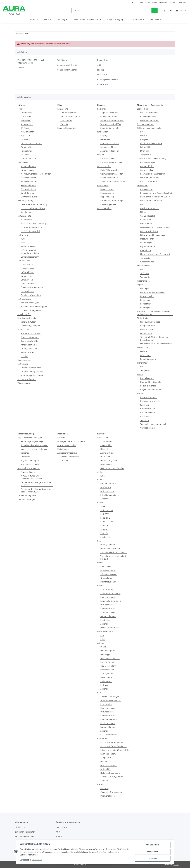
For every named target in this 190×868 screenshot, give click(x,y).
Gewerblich (105, 139)
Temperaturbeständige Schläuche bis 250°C (36, 484)
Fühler (143, 212)
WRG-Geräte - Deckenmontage (34, 223)
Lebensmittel (146, 223)
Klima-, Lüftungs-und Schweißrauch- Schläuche (32, 477)
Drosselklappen (147, 378)
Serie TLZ (104, 506)
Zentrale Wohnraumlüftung (33, 208)
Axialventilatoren (28, 185)
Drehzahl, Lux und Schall (151, 201)
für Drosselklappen (149, 397)
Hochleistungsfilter (109, 460)
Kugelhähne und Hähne (151, 390)
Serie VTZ (104, 514)
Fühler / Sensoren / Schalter (149, 128)
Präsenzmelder (144, 281)
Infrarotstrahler (107, 159)
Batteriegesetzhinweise (108, 80)
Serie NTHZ (105, 518)
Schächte (25, 453)
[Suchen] (112, 10)
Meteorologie (146, 243)
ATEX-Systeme (107, 674)
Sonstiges (144, 420)
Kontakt (182, 2)
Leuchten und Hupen (150, 120)
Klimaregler (145, 304)
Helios (100, 586)
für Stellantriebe (148, 409)
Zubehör (24, 356)
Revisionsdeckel (28, 246)
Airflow (100, 472)
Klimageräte (63, 109)
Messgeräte (142, 185)
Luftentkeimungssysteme (32, 372)
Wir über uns (63, 60)
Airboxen (104, 788)
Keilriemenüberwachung (151, 143)
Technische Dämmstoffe (68, 457)
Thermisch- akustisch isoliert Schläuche (113, 557)
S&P (99, 693)
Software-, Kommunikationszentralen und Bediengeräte (154, 313)
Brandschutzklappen (30, 337)
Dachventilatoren (28, 189)
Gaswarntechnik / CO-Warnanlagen (153, 159)
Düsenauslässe (27, 268)
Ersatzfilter (25, 155)
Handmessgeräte (108, 651)
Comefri (101, 503)
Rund (23, 239)
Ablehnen (152, 859)
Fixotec (100, 563)
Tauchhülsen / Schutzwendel (153, 424)
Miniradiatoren (107, 193)
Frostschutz (145, 355)
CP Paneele (26, 128)
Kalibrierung (106, 681)
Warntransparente (148, 181)
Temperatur (146, 155)
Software (104, 685)
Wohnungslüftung (26, 201)
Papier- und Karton (149, 246)
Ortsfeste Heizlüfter (109, 116)
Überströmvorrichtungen (32, 287)
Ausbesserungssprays (67, 453)
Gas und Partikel (148, 216)
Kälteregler (145, 300)
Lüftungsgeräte (24, 216)
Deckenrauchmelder (30, 341)
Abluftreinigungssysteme (32, 375)
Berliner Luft (103, 480)
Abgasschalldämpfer (30, 460)
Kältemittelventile (148, 386)
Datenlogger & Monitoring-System (155, 197)
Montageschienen (108, 570)
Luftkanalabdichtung (30, 257)
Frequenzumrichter (146, 124)
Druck (143, 132)
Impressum (25, 860)
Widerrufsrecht (104, 84)
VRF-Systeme (66, 120)
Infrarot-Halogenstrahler (111, 162)
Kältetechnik (146, 220)
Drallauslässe (27, 264)
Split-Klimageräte (68, 113)
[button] (165, 10)
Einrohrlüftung (27, 193)
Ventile (140, 374)
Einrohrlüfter (106, 704)
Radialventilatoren (29, 181)
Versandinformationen (67, 70)
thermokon (102, 738)
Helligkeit (144, 139)
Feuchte (144, 136)
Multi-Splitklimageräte (70, 116)
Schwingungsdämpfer (30, 326)
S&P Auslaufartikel (109, 735)
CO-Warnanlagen (148, 162)
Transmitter (142, 363)
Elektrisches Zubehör (30, 197)
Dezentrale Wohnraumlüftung (34, 204)
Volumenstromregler (30, 303)
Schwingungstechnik (27, 318)
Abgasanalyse (146, 189)
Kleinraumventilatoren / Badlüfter (36, 174)
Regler (140, 285)
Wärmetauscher (25, 383)
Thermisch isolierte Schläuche (114, 552)
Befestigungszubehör (67, 445)
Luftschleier (102, 132)
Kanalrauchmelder (29, 345)
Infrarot (101, 155)
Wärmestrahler (104, 166)
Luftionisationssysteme (31, 368)
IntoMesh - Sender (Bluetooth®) (114, 750)
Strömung (145, 151)
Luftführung (23, 235)
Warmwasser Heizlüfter (111, 124)
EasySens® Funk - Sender (112, 742)
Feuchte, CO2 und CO (150, 208)
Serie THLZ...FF (107, 510)
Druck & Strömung (109, 765)
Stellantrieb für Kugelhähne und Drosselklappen (155, 339)
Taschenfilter (26, 113)
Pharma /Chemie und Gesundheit (155, 254)
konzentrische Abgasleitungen (34, 449)
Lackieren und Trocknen (31, 143)
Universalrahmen (148, 428)
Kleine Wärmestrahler (110, 170)
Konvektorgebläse (108, 204)
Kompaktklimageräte (66, 128)
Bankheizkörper (107, 189)
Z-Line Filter (26, 116)
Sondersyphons (24, 360)
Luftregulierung (24, 299)
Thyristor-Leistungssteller (112, 777)
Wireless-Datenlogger (110, 658)
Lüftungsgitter (27, 276)
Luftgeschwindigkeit (149, 231)
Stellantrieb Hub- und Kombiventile (156, 344)
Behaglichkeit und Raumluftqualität (156, 193)
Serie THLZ (105, 525)
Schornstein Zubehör (30, 464)
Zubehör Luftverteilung (31, 295)
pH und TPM (146, 250)
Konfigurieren (152, 852)
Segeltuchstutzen (28, 322)
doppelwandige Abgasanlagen (34, 445)
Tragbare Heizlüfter (109, 113)
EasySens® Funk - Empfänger (113, 746)
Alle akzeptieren (152, 845)
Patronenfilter (27, 147)
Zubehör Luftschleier (110, 151)
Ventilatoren (23, 162)
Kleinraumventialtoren (110, 593)
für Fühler (145, 405)
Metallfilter (26, 139)
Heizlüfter (102, 109)
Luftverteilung (24, 261)
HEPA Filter (105, 457)
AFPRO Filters (103, 438)
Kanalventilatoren (29, 178)
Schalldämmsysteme (110, 495)
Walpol (100, 784)
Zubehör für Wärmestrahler (113, 181)
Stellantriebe (143, 318)
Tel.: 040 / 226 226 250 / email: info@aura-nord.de (153, 2)
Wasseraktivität (147, 262)
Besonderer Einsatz (109, 147)
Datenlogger (106, 654)
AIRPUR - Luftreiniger (110, 696)
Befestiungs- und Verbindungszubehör (30, 252)
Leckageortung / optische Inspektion (156, 227)
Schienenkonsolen (108, 574)
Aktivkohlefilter (27, 132)
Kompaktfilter (27, 124)
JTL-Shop (176, 865)
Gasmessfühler (147, 166)
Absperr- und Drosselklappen (34, 307)
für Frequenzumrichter (150, 401)
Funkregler (145, 288)
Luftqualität (145, 147)
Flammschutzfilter (29, 159)
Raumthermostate (148, 359)
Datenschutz (37, 860)
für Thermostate (147, 413)
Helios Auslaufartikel (110, 628)
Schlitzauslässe (27, 284)
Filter (20, 109)
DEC (99, 541)
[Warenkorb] (181, 10)
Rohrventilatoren (28, 166)
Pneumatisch (146, 333)
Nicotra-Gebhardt (105, 631)
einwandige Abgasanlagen (32, 441)
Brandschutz (23, 329)
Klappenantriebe (148, 326)
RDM (103, 639)
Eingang (104, 136)
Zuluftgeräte (26, 220)
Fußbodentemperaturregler (152, 292)
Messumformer (147, 239)
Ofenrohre (25, 457)
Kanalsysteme (27, 212)
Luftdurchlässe (27, 272)
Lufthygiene (23, 364)
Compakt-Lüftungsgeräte (111, 792)
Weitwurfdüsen (28, 291)
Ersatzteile (105, 537)
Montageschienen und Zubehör (71, 441)
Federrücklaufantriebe (150, 322)
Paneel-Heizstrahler (109, 178)
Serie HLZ (105, 529)
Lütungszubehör (108, 545)
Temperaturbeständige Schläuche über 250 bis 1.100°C (36, 490)
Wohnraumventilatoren (111, 700)
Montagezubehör (108, 582)
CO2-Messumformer (109, 666)
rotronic (101, 643)
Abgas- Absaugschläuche (29, 468)
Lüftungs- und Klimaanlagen (153, 235)
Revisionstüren (27, 352)
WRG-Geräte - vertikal (30, 231)
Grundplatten (106, 578)
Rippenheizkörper (108, 197)
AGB (99, 65)
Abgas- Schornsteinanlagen (30, 438)
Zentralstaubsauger (26, 499)
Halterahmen (27, 151)
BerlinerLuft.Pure (108, 483)
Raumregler (145, 308)
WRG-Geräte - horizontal (31, 227)
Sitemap (101, 70)
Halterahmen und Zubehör (112, 468)
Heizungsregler (147, 296)
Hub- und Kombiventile (151, 382)
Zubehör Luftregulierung (32, 310)
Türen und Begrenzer (27, 496)
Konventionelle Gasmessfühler (154, 174)
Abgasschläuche (28, 472)
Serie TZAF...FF (107, 522)
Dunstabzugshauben (27, 379)
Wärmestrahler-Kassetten (112, 174)
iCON (103, 476)
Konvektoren (103, 185)
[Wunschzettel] (171, 10)
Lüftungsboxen (27, 170)
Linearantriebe (147, 329)
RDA (102, 635)
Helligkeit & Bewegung (110, 773)
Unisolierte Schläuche (110, 548)
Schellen (61, 438)
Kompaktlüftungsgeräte (111, 601)
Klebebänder (63, 449)
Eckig (23, 243)
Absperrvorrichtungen (31, 333)
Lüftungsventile (28, 280)
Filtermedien (106, 464)
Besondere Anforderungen (112, 120)
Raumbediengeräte (109, 754)
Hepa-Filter (26, 136)
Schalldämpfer (24, 314)
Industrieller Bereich (110, 143)
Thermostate (143, 348)
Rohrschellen (106, 566)
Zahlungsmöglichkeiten (68, 65)
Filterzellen (26, 120)
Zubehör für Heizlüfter (110, 128)
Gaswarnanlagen (148, 170)
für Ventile (145, 416)
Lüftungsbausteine (29, 349)
